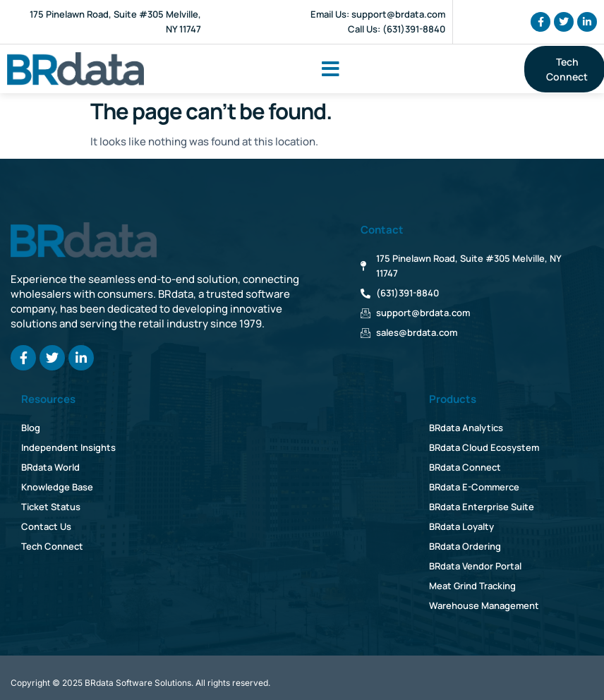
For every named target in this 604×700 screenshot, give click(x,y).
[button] (331, 69)
